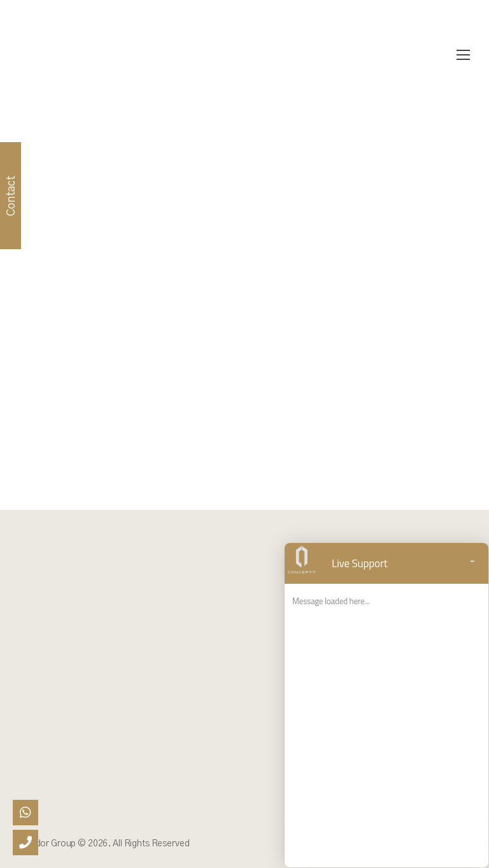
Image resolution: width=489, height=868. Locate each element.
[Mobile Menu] (463, 55)
